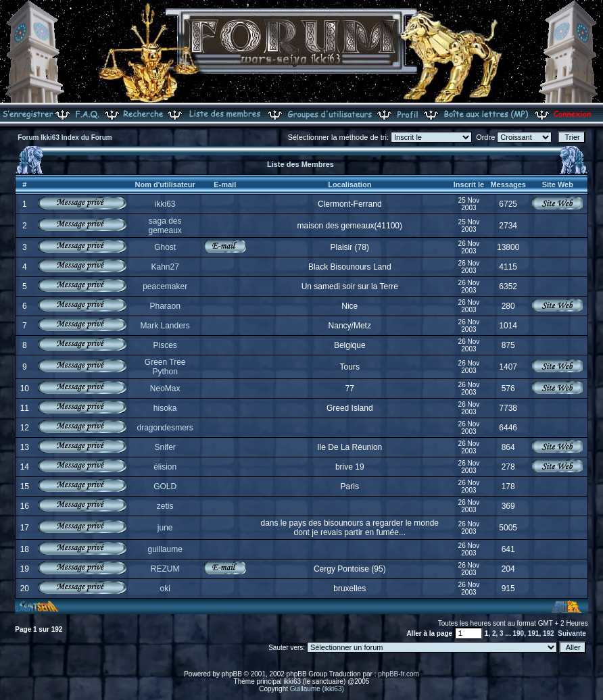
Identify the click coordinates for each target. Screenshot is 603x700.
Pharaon (165, 306)
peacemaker (165, 286)
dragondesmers (165, 428)
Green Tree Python (165, 367)
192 (549, 633)
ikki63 (165, 204)
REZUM (165, 569)
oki (165, 589)
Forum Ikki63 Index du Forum (65, 137)
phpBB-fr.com (399, 674)
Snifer (165, 447)
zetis (165, 506)
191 (534, 633)
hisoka (165, 408)
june (165, 528)
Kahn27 (165, 267)
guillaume (165, 549)
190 (518, 633)
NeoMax (165, 389)
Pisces (165, 345)
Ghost (165, 247)
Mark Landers (165, 326)
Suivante (572, 633)
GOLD (165, 486)
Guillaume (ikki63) (317, 689)
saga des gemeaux (165, 226)
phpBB (232, 674)
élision (165, 467)
